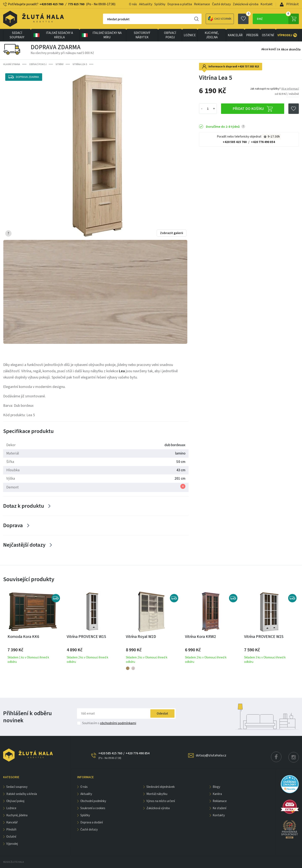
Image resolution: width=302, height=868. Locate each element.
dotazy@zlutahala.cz (211, 755)
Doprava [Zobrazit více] (13, 525)
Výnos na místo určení (161, 801)
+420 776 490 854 (263, 142)
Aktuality (146, 4)
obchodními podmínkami (118, 723)
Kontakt (267, 4)
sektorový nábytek (142, 35)
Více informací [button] (290, 89)
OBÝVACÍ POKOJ (170, 35)
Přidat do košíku (253, 109)
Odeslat (162, 713)
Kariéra (217, 794)
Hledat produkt (118, 19)
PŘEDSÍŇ (252, 35)
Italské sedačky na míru (101, 35)
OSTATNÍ (268, 35)
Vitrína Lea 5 (80, 64)
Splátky (160, 4)
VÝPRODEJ (287, 35)
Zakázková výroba (246, 4)
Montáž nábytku (157, 794)
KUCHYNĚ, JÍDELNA (212, 35)
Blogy (216, 787)
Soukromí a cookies (93, 808)
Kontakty (219, 815)
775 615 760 (76, 4)
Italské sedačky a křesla (53, 35)
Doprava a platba (180, 4)
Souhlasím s (109, 723)
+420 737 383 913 (248, 67)
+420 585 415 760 (51, 4)
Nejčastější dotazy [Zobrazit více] (24, 545)
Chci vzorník (220, 19)
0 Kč (278, 19)
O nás (133, 4)
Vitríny (60, 64)
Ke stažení (219, 808)
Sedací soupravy (17, 35)
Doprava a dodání (92, 822)
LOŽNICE (190, 35)
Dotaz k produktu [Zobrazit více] (24, 506)
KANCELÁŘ (235, 35)
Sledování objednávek (161, 787)
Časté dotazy (221, 4)
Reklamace (202, 4)
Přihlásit (289, 4)
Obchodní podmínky (93, 801)
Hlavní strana (12, 64)
